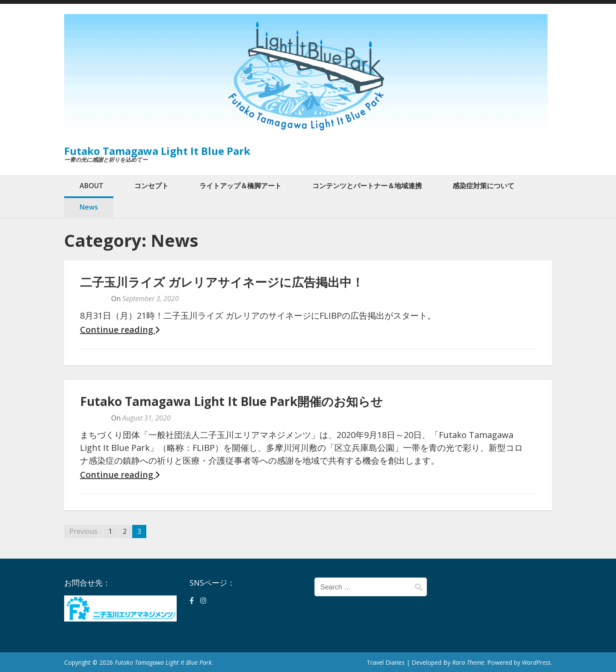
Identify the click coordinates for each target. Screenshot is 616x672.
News (89, 207)
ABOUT (92, 186)
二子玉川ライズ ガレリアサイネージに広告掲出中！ (222, 282)
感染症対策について (483, 186)
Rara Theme (468, 662)
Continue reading (120, 330)
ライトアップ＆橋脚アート (240, 186)
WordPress (536, 662)
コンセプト (151, 186)
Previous (83, 531)
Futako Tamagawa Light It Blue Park (157, 151)
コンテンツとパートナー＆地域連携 (367, 186)
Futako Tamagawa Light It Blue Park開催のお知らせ (231, 401)
